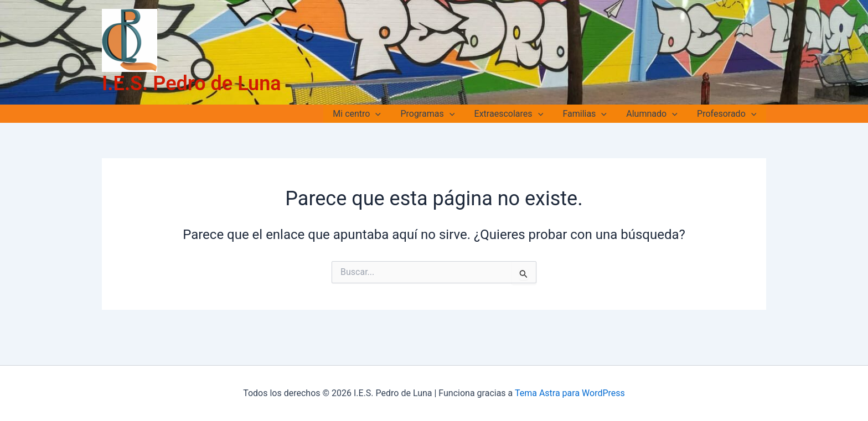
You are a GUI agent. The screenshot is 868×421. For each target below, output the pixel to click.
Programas (436, 114)
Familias (590, 114)
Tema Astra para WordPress (570, 393)
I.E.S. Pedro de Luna (192, 84)
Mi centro (367, 114)
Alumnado (654, 114)
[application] (386, 114)
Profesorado (728, 114)
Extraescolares (515, 114)
